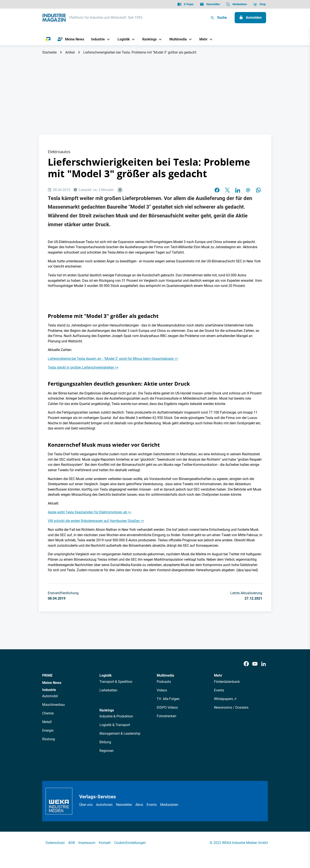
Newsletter (124, 805)
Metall (47, 722)
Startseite (49, 52)
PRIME (47, 675)
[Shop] (259, 4)
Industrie (49, 690)
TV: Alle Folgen (168, 699)
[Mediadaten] (236, 4)
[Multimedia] (176, 39)
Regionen (107, 751)
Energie (48, 730)
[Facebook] (246, 664)
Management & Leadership (120, 733)
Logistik (106, 675)
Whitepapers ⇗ (225, 699)
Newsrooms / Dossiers (231, 707)
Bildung (105, 742)
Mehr (218, 675)
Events (219, 690)
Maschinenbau (53, 705)
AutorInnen (104, 805)
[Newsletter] (210, 4)
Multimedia (165, 675)
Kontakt (105, 843)
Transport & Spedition (116, 682)
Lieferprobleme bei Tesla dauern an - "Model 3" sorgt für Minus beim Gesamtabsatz (111, 359)
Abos (139, 805)
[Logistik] (122, 39)
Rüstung (49, 739)
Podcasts (164, 682)
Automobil (50, 696)
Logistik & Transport (115, 725)
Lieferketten (108, 690)
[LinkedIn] (263, 664)
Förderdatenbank (227, 682)
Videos (162, 690)
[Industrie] (96, 39)
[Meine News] (71, 39)
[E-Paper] (186, 4)
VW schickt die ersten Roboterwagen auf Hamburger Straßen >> (96, 521)
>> (176, 359)
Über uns (86, 805)
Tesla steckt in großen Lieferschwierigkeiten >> (83, 367)
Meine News (52, 683)
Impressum (87, 843)
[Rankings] (148, 39)
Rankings (107, 710)
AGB (72, 843)
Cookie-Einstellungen (130, 843)
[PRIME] (48, 39)
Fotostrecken (167, 716)
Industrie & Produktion (116, 716)
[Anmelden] (250, 18)
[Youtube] (255, 664)
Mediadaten (169, 805)
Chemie (48, 713)
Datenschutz (55, 843)
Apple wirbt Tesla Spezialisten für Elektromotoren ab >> (90, 512)
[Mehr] (202, 39)
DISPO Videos (167, 707)
